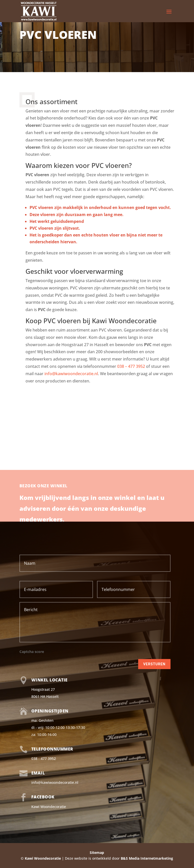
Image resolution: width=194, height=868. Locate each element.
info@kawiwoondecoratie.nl (71, 374)
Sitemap (97, 852)
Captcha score (32, 652)
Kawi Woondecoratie (49, 807)
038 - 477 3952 (44, 758)
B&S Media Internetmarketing (147, 858)
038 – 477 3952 (131, 366)
